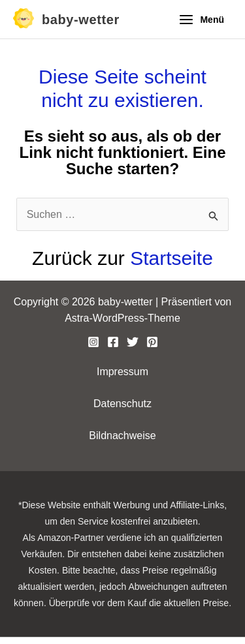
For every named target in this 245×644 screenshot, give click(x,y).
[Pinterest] (152, 342)
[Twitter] (133, 342)
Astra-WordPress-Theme (122, 318)
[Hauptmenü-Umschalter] (201, 20)
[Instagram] (93, 342)
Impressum (122, 372)
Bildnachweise (122, 436)
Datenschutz (122, 404)
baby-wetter (81, 20)
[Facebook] (113, 342)
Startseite (171, 258)
